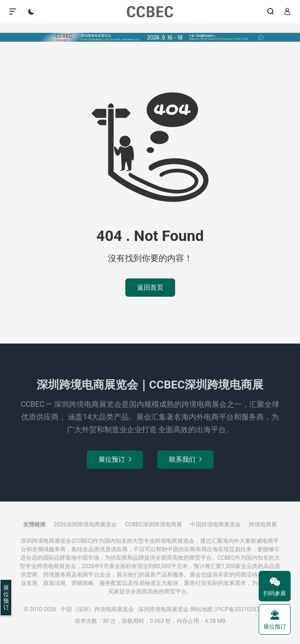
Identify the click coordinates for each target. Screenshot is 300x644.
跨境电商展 (263, 524)
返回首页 (150, 287)
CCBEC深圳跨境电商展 (154, 524)
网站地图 (201, 609)
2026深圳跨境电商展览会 (85, 524)
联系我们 (185, 459)
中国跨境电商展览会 (215, 524)
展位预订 (115, 459)
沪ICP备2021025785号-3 (245, 609)
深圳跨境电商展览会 (163, 609)
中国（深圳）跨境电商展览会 (150, 12)
